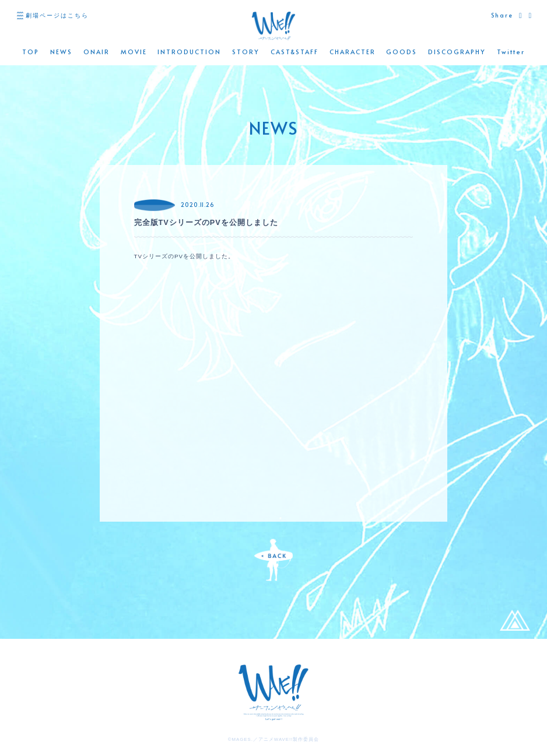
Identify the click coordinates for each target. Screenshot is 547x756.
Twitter (511, 52)
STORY (246, 52)
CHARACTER (353, 52)
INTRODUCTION (189, 52)
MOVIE (134, 52)
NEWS (61, 52)
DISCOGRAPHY (457, 52)
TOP (31, 52)
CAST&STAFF (294, 52)
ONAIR (97, 52)
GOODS (402, 52)
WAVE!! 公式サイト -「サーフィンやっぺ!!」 (273, 26)
